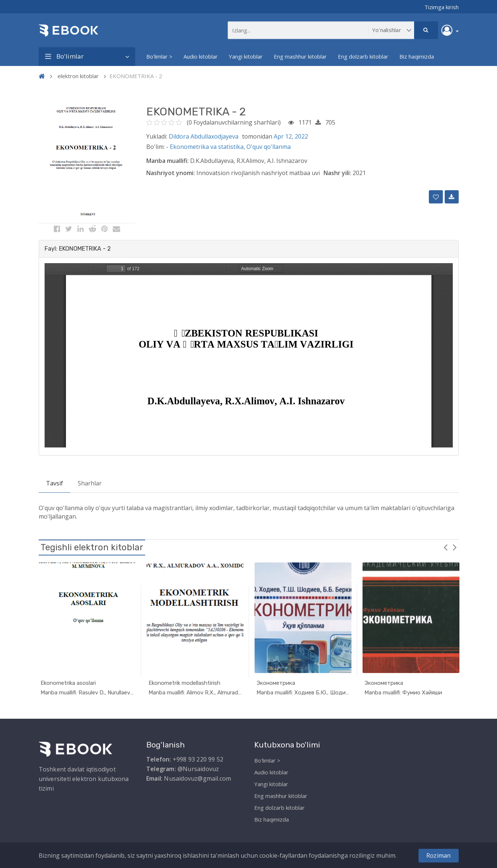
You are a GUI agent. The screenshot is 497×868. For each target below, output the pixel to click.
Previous (446, 547)
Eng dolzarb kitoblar (363, 56)
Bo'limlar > (159, 56)
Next (455, 547)
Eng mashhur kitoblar (300, 56)
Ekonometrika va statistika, (208, 147)
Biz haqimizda (417, 56)
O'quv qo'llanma (269, 147)
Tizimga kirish (442, 7)
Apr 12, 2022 (291, 136)
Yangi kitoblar (246, 56)
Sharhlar (90, 483)
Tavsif (55, 483)
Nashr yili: (337, 173)
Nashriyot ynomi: (171, 173)
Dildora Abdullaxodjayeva (204, 136)
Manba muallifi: (167, 161)
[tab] (249, 249)
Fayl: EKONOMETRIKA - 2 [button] (78, 249)
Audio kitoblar (201, 56)
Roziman (438, 855)
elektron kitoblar (78, 76)
